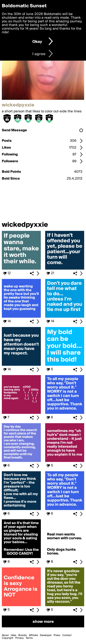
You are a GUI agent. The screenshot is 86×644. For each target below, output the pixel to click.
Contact (67, 635)
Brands (23, 635)
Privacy (19, 638)
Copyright (8, 638)
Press (57, 635)
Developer (46, 635)
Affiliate (33, 635)
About (5, 635)
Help (14, 635)
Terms (29, 638)
